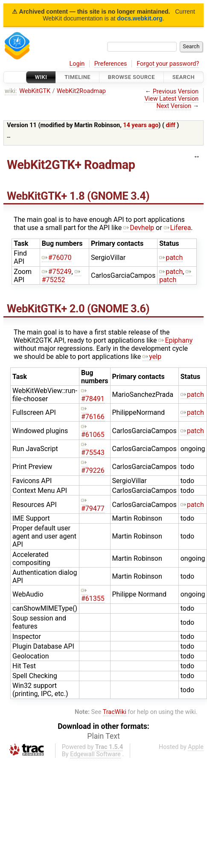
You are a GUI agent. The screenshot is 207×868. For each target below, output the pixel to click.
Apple (196, 747)
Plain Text (103, 736)
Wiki (41, 77)
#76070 (57, 258)
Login (77, 64)
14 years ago (141, 125)
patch (171, 258)
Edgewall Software (95, 754)
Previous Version (176, 92)
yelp (152, 357)
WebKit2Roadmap (81, 91)
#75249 (57, 272)
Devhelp (139, 228)
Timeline (77, 77)
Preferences (111, 64)
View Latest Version (171, 99)
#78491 (93, 395)
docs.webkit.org (140, 18)
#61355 (93, 594)
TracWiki (115, 712)
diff (171, 125)
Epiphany (175, 340)
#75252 (61, 276)
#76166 (93, 413)
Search (184, 77)
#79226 (93, 466)
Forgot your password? (168, 64)
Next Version (174, 106)
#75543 (93, 449)
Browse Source (131, 77)
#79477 (93, 504)
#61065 (93, 431)
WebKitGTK (35, 91)
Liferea (178, 228)
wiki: (11, 91)
